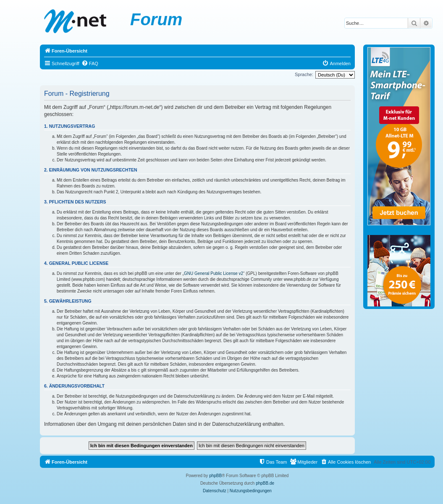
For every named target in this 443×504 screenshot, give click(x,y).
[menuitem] (90, 63)
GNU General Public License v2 (214, 273)
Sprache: (304, 74)
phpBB (215, 476)
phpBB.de (265, 483)
